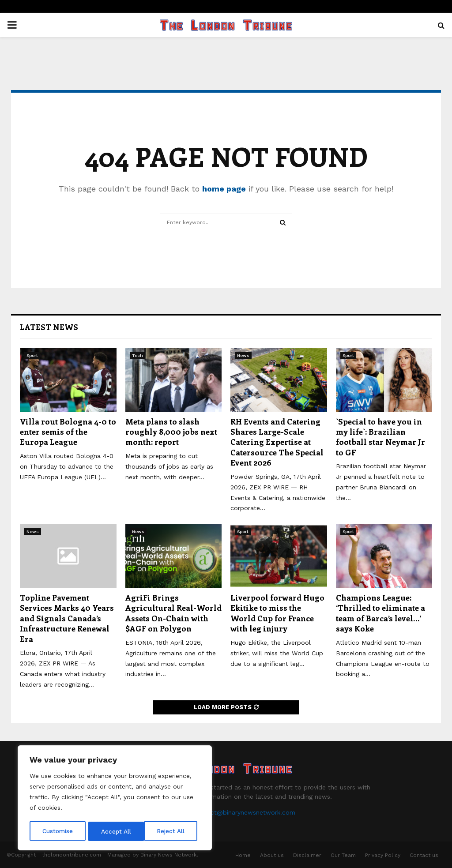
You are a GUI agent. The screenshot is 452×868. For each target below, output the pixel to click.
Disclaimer (307, 855)
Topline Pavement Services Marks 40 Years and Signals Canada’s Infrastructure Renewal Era (67, 618)
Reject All (116, 831)
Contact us (424, 855)
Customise (58, 831)
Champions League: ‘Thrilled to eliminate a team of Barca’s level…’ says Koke (380, 613)
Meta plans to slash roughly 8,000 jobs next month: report (171, 432)
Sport (32, 355)
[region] (115, 799)
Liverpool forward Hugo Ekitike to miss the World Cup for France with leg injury (277, 613)
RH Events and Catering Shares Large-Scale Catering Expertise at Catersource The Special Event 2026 (277, 442)
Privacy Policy (383, 855)
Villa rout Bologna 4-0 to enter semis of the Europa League (68, 432)
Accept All (173, 831)
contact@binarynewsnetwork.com (244, 812)
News (243, 355)
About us (272, 855)
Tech (137, 355)
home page (224, 189)
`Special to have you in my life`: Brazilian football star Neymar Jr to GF (380, 437)
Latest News (49, 327)
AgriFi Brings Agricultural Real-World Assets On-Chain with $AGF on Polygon (173, 613)
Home (243, 855)
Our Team (343, 855)
